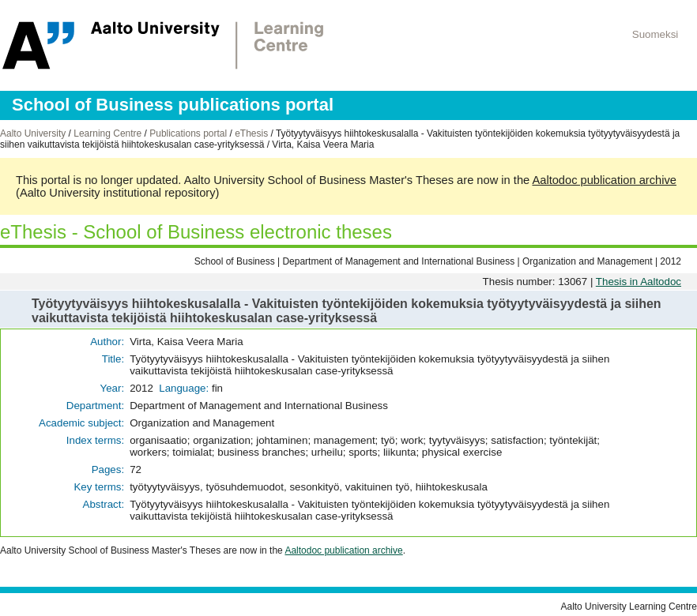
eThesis (251, 133)
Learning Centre (107, 133)
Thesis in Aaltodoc (639, 282)
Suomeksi (656, 34)
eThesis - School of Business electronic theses (196, 232)
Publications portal (188, 133)
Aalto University (33, 133)
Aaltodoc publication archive (604, 180)
